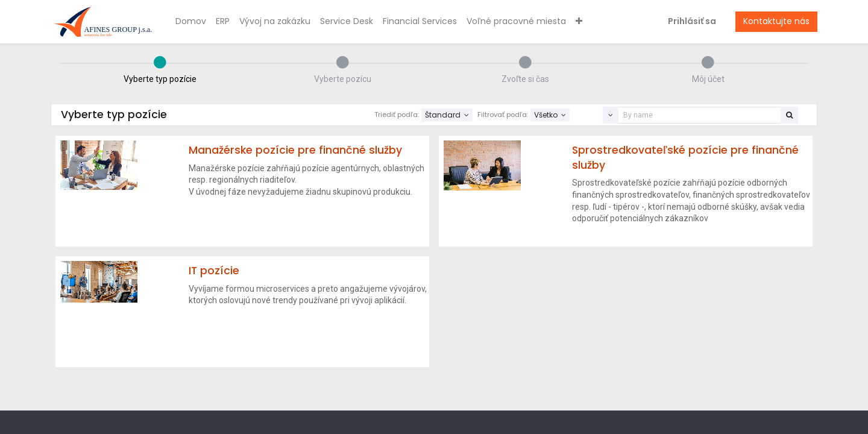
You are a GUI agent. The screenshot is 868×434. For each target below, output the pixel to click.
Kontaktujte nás (776, 21)
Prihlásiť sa (692, 21)
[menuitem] (191, 22)
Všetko (547, 115)
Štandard (444, 115)
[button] (579, 22)
